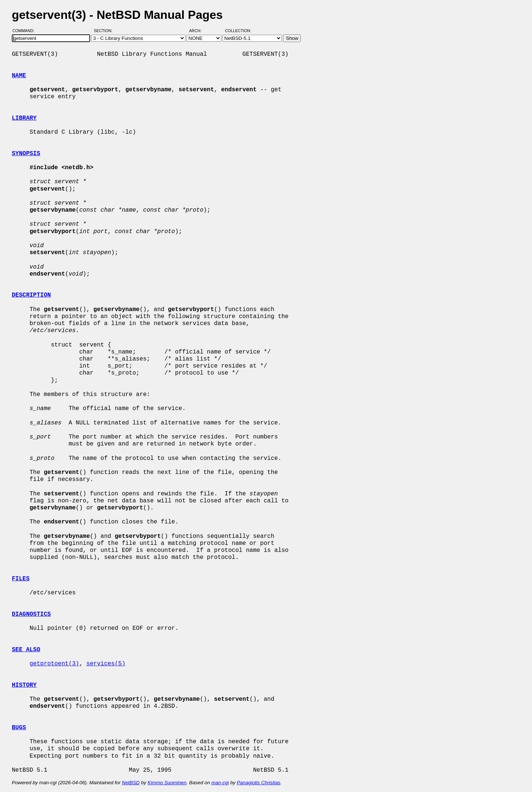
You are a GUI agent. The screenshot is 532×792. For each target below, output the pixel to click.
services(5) (106, 664)
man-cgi (220, 783)
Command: (26, 31)
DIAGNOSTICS (31, 614)
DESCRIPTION (31, 295)
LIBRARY (24, 118)
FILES (21, 579)
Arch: (199, 31)
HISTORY (24, 685)
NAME (19, 76)
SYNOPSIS (26, 154)
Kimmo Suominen (167, 783)
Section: (105, 31)
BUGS (19, 728)
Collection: (238, 31)
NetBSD (131, 783)
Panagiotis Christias (259, 783)
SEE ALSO (26, 650)
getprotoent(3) (54, 664)
